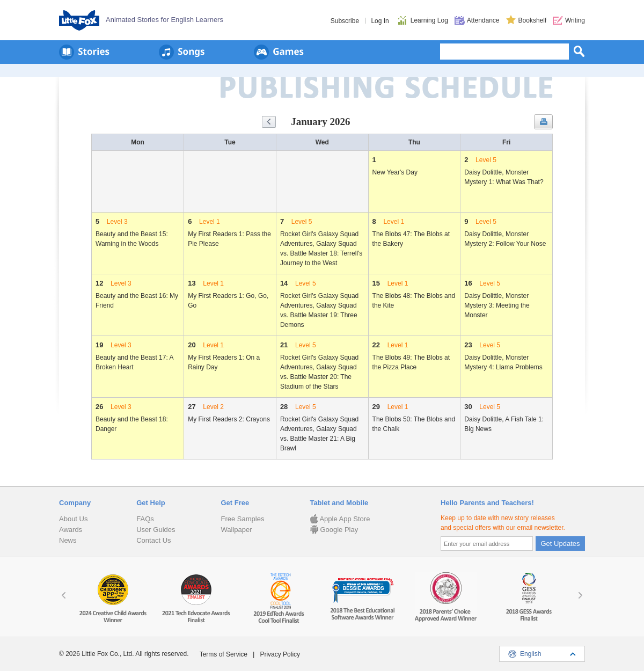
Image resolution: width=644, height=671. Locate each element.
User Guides (156, 530)
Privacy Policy (280, 654)
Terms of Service (224, 654)
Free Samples (242, 519)
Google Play (334, 530)
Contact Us (153, 540)
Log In (380, 21)
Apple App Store (340, 519)
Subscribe (345, 21)
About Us (73, 519)
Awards (71, 530)
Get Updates (561, 544)
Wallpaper (236, 530)
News (68, 540)
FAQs (145, 519)
